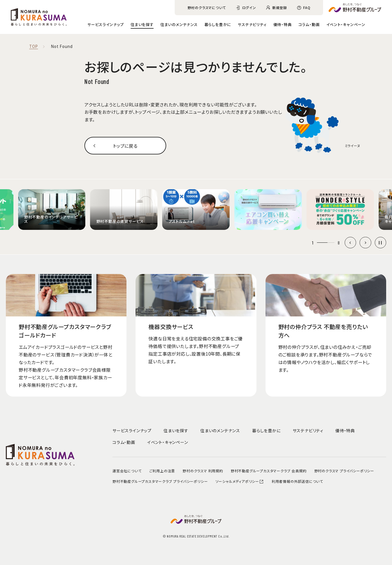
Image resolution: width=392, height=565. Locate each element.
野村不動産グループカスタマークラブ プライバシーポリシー (160, 481)
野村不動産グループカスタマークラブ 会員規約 (269, 471)
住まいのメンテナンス (179, 24)
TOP (34, 47)
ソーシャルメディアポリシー (240, 481)
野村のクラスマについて (207, 7)
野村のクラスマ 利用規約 (203, 471)
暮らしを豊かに (218, 24)
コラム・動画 (309, 24)
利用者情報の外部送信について (297, 481)
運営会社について (127, 471)
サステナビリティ (252, 24)
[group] (52, 210)
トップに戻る (125, 146)
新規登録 (280, 7)
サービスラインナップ (106, 24)
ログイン (249, 7)
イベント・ (346, 24)
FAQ (307, 7)
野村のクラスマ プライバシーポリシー (344, 471)
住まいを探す (142, 24)
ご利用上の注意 (162, 471)
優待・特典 (283, 24)
